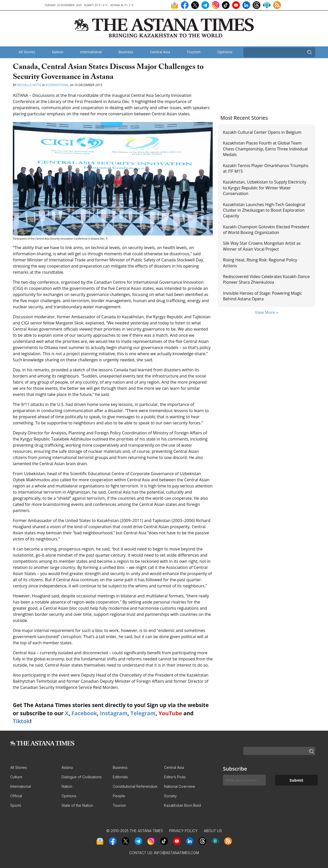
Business (126, 52)
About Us (213, 831)
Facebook (84, 713)
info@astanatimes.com (176, 853)
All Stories (27, 52)
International (91, 52)
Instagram (114, 713)
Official (16, 796)
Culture (16, 777)
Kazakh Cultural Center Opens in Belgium (263, 132)
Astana (67, 767)
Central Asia (160, 52)
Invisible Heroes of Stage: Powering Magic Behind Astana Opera (263, 296)
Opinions (225, 52)
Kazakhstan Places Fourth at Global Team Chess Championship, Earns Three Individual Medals (265, 149)
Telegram (143, 713)
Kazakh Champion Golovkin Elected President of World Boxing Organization (266, 230)
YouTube (170, 713)
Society (170, 796)
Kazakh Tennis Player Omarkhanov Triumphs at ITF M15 (266, 168)
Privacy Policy (183, 831)
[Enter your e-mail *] (244, 780)
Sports (16, 805)
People (119, 796)
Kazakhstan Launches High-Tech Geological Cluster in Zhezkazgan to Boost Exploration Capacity (264, 210)
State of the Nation (77, 805)
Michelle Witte (29, 85)
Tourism (194, 52)
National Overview (180, 786)
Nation (58, 52)
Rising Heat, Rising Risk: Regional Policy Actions (260, 263)
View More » (267, 312)
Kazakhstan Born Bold (182, 805)
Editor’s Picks (175, 777)
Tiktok (21, 721)
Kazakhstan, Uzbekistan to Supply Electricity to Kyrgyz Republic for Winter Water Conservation (265, 188)
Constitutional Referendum (135, 786)
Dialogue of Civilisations (82, 777)
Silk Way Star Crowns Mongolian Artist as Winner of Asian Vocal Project (262, 246)
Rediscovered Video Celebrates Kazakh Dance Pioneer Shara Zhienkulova (266, 279)
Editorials (120, 777)
